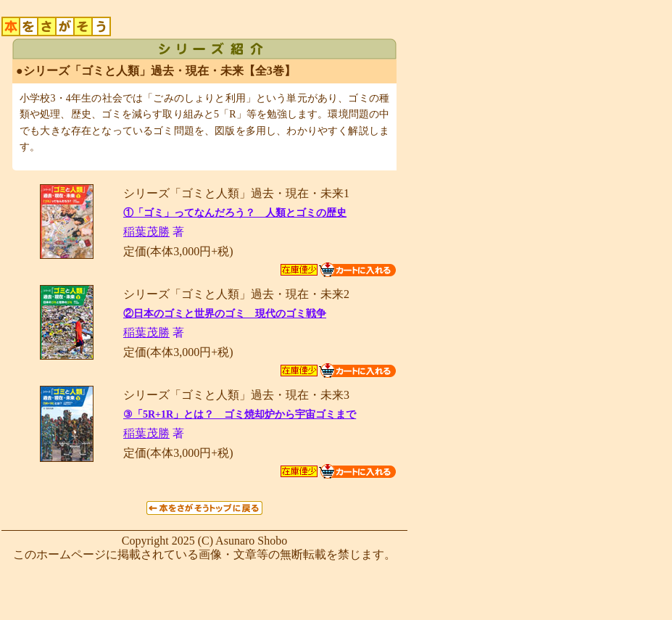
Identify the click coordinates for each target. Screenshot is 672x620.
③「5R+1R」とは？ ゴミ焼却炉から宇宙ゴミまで (240, 414)
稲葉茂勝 (146, 232)
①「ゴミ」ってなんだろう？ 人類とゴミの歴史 (235, 213)
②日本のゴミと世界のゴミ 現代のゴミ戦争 (225, 314)
